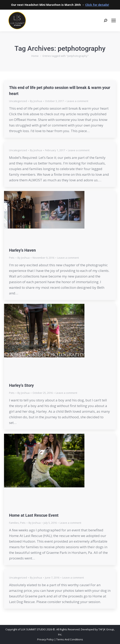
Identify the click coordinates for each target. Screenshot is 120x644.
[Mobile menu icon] (114, 20)
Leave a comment (77, 101)
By (36, 101)
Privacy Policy (45, 639)
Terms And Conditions (70, 639)
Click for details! (97, 5)
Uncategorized (18, 101)
